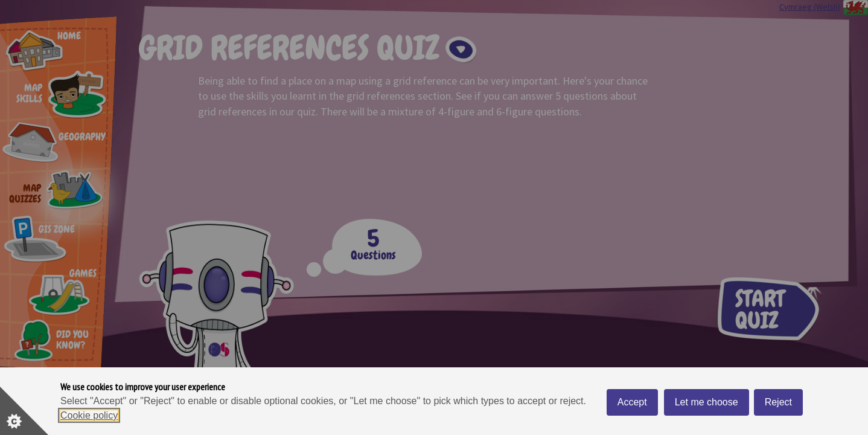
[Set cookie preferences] (24, 411)
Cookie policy (89, 415)
